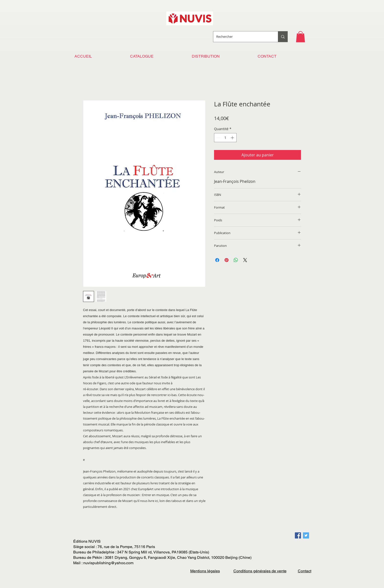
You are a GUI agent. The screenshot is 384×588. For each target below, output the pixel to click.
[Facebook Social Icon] (298, 535)
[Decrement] (218, 138)
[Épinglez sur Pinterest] (227, 260)
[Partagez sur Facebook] (217, 260)
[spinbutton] (225, 138)
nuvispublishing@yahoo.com (108, 563)
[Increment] (233, 138)
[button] (300, 37)
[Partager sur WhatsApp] (236, 260)
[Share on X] (245, 260)
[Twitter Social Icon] (306, 535)
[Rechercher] (242, 37)
